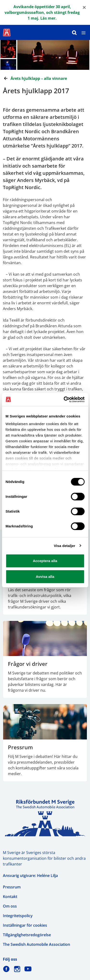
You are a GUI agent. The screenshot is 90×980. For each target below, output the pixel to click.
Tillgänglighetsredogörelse (27, 935)
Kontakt (10, 897)
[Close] (84, 7)
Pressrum (12, 887)
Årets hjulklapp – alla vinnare (39, 78)
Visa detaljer (64, 546)
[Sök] (74, 32)
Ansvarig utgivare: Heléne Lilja (30, 876)
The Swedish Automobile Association (36, 944)
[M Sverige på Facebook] (6, 969)
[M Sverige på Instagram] (17, 969)
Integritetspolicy (18, 916)
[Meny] (84, 32)
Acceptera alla (45, 561)
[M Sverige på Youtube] (28, 969)
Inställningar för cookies (25, 925)
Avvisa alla (45, 577)
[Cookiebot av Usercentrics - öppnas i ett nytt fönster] (64, 400)
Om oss (10, 906)
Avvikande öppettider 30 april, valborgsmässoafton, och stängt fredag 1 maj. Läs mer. (42, 12)
